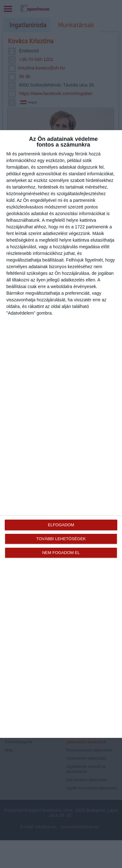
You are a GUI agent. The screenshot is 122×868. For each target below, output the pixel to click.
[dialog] (61, 434)
